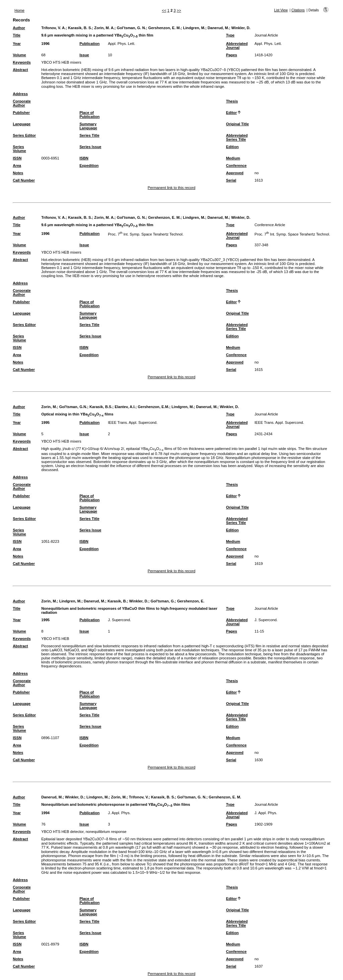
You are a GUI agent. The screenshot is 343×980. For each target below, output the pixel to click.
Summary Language (88, 126)
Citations (298, 10)
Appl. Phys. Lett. (121, 44)
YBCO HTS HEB (55, 639)
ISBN (84, 158)
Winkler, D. (241, 28)
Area (17, 166)
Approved (235, 173)
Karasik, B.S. (101, 407)
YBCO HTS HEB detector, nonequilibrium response (84, 832)
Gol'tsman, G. (163, 601)
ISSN (17, 158)
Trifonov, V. (139, 797)
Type (230, 35)
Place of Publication (89, 115)
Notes (18, 173)
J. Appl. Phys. (119, 813)
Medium (233, 158)
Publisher (21, 113)
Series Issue (90, 147)
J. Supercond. (119, 620)
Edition (232, 147)
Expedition (89, 166)
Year (17, 44)
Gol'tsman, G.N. (73, 407)
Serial (231, 180)
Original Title (237, 124)
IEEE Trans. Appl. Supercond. (133, 422)
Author (19, 28)
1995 (45, 422)
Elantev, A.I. (125, 407)
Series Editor (24, 135)
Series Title (89, 135)
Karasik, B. (117, 601)
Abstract (20, 70)
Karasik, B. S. (80, 28)
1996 (45, 44)
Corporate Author (22, 103)
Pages (232, 55)
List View (281, 10)
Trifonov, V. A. (53, 28)
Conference (236, 166)
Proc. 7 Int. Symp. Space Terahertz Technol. (146, 234)
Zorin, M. (49, 407)
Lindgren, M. (194, 28)
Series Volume (19, 149)
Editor (231, 113)
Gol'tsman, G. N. (131, 217)
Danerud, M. (218, 28)
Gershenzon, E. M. (165, 28)
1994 (45, 813)
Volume (19, 55)
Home (19, 10)
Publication (89, 44)
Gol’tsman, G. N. (131, 28)
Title (17, 35)
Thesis (232, 101)
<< (164, 10)
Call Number (24, 180)
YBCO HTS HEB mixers (61, 62)
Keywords (22, 62)
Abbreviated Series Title (237, 137)
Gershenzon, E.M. (153, 407)
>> (179, 10)
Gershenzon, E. (191, 601)
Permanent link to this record (171, 188)
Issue (84, 55)
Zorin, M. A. (104, 28)
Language (22, 124)
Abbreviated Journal (237, 46)
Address (20, 94)
